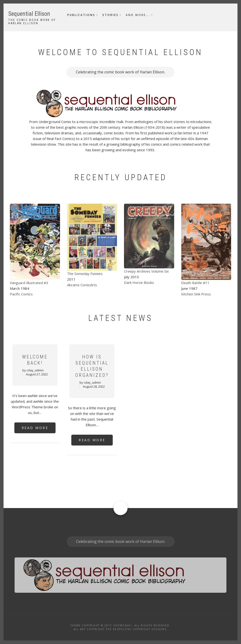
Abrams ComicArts (82, 285)
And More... (138, 15)
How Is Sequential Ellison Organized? (92, 366)
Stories (110, 15)
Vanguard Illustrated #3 (29, 283)
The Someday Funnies (85, 274)
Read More (35, 428)
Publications (81, 15)
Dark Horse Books (139, 282)
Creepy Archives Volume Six (146, 271)
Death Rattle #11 (195, 283)
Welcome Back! (35, 360)
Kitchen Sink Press (196, 294)
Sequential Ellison (29, 14)
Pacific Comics (21, 294)
